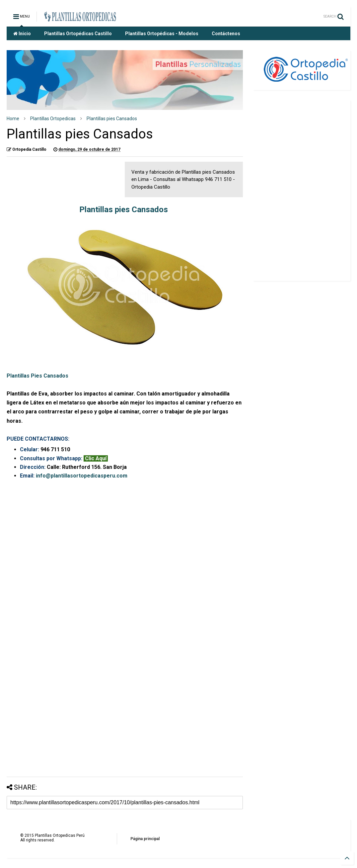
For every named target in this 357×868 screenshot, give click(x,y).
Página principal (145, 839)
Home (13, 119)
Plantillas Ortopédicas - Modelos (162, 34)
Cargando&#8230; (125, 624)
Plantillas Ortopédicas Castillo (78, 34)
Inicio (22, 34)
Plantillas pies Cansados (112, 119)
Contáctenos (226, 34)
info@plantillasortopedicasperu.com (82, 476)
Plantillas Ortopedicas (53, 119)
